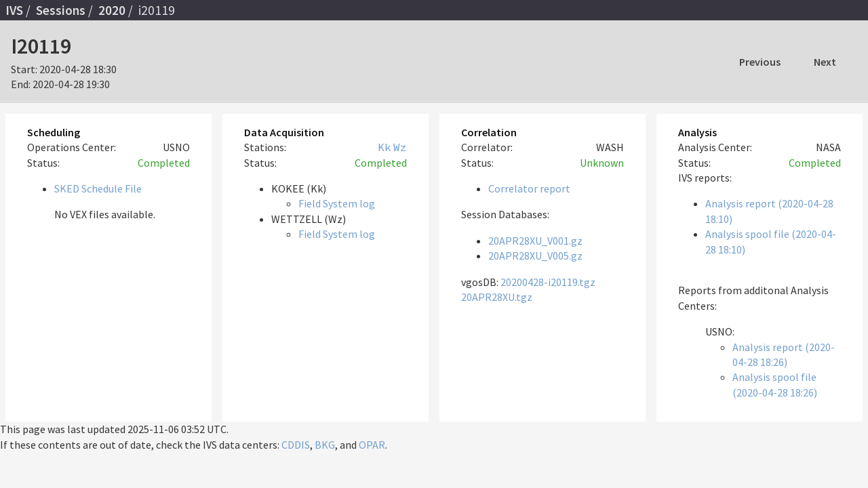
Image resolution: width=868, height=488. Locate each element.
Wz (400, 147)
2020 (112, 10)
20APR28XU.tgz (497, 297)
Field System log (337, 203)
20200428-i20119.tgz (548, 282)
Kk (384, 147)
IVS (14, 10)
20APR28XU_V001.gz (535, 241)
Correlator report (529, 188)
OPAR (372, 445)
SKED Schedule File (98, 188)
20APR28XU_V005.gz (535, 256)
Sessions (61, 10)
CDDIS (296, 445)
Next (825, 62)
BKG (325, 445)
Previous (760, 62)
